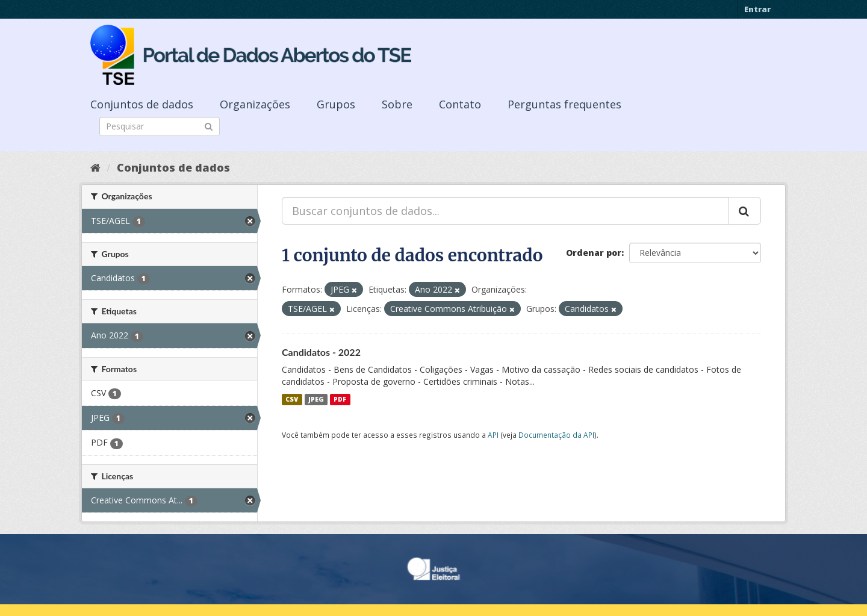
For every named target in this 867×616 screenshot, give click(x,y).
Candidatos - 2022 (321, 352)
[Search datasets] (160, 126)
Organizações (255, 104)
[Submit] (209, 126)
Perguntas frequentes (564, 104)
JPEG (316, 399)
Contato (460, 104)
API (493, 435)
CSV (292, 399)
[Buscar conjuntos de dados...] (505, 211)
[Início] (95, 167)
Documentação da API (556, 435)
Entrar (757, 9)
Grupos (336, 104)
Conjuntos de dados (142, 104)
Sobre (397, 104)
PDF (340, 399)
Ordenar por (594, 253)
